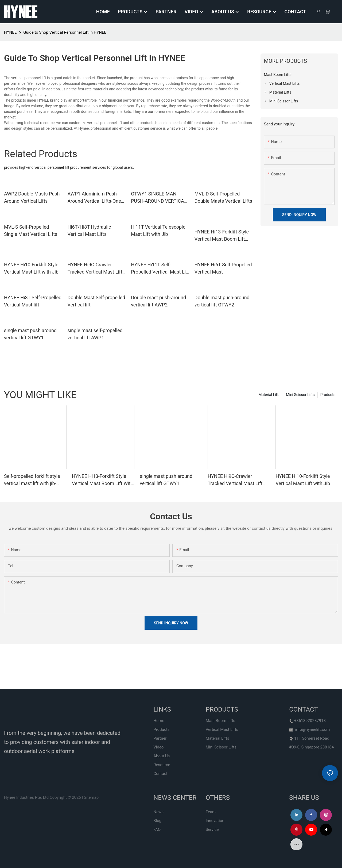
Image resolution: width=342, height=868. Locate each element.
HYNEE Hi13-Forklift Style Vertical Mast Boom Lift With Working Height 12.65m (222, 236)
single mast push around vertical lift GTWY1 (30, 334)
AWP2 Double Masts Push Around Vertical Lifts (32, 197)
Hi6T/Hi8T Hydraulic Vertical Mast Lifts (89, 231)
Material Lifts (269, 395)
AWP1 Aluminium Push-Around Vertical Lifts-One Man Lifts (94, 198)
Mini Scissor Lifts (300, 395)
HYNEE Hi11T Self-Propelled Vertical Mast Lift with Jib (160, 269)
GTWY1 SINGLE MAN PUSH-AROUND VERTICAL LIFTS (159, 198)
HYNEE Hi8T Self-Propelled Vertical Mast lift (33, 301)
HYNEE (10, 32)
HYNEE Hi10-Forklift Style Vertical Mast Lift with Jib (31, 268)
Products (328, 395)
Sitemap (91, 797)
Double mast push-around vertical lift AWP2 (158, 301)
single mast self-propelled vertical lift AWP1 (95, 334)
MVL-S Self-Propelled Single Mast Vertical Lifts (31, 231)
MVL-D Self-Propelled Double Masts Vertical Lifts (223, 197)
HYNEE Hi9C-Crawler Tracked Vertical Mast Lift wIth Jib (95, 269)
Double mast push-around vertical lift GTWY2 (222, 301)
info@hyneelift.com (313, 729)
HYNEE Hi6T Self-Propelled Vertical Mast (223, 268)
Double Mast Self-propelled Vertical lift (96, 301)
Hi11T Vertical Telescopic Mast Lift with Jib (158, 231)
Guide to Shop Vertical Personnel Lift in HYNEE (65, 32)
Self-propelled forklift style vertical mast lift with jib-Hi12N (32, 480)
